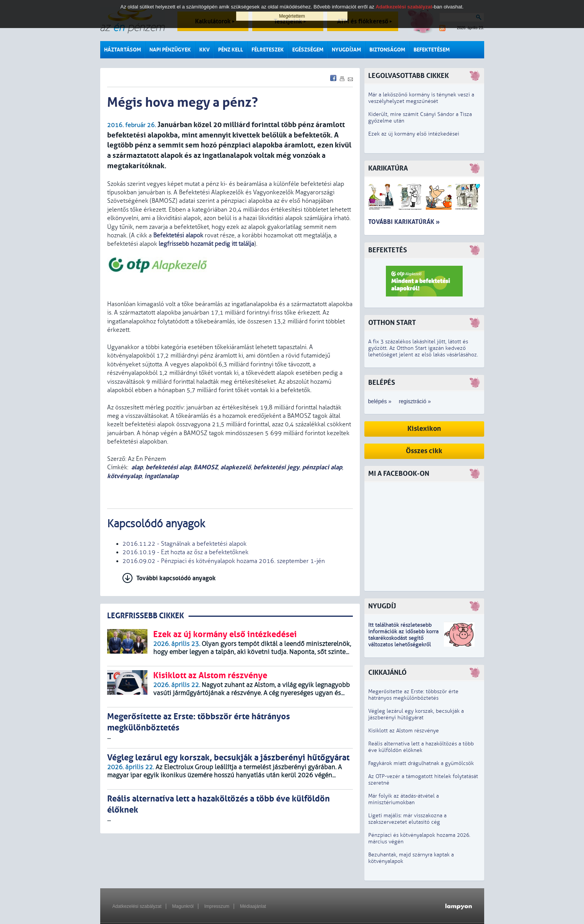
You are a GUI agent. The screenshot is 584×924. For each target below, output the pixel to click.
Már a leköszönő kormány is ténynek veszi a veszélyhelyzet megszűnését (421, 98)
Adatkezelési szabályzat (137, 906)
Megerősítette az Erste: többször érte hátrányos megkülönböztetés (413, 695)
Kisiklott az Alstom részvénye (404, 731)
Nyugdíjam (346, 50)
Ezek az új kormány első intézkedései (414, 134)
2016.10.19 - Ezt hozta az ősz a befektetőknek (185, 552)
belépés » (380, 401)
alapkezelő (236, 467)
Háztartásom (122, 50)
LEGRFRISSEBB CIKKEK (146, 616)
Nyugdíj (382, 606)
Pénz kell (231, 50)
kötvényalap (124, 476)
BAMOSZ (206, 467)
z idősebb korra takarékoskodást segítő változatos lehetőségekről (403, 638)
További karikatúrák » (404, 222)
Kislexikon (424, 429)
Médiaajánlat (253, 906)
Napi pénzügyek (170, 50)
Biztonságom (387, 50)
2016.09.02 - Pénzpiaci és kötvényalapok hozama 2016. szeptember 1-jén (224, 561)
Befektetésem (432, 50)
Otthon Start (392, 323)
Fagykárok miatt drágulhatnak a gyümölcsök (421, 763)
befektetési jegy (276, 467)
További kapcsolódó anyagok (176, 578)
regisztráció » (415, 401)
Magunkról (183, 906)
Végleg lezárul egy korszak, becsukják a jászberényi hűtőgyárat (416, 714)
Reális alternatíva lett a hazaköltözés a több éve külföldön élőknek (421, 747)
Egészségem (308, 50)
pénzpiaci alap (322, 467)
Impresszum (217, 906)
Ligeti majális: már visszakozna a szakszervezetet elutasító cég (407, 819)
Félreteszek (268, 50)
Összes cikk (424, 451)
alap (137, 467)
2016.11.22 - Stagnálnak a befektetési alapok (184, 544)
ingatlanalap (161, 476)
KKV (204, 50)
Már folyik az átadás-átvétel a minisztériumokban (404, 799)
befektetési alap (168, 467)
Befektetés (388, 250)
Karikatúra (388, 168)
